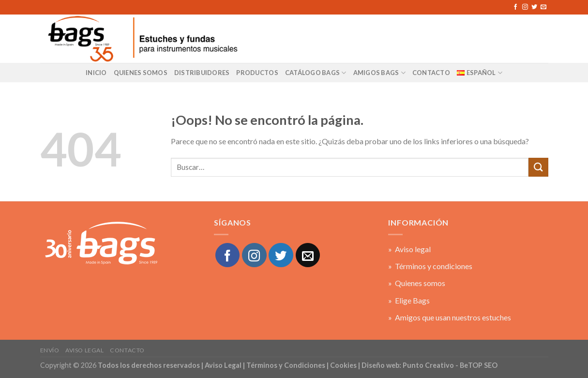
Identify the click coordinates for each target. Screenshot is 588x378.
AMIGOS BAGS (379, 73)
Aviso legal (85, 350)
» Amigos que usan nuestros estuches (450, 317)
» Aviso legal (409, 249)
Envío (50, 350)
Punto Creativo (428, 365)
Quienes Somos (141, 73)
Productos (257, 73)
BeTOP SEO (479, 365)
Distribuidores (202, 73)
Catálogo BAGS (316, 73)
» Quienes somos (417, 283)
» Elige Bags (409, 300)
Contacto (127, 350)
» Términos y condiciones (430, 266)
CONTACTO (431, 73)
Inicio (96, 73)
